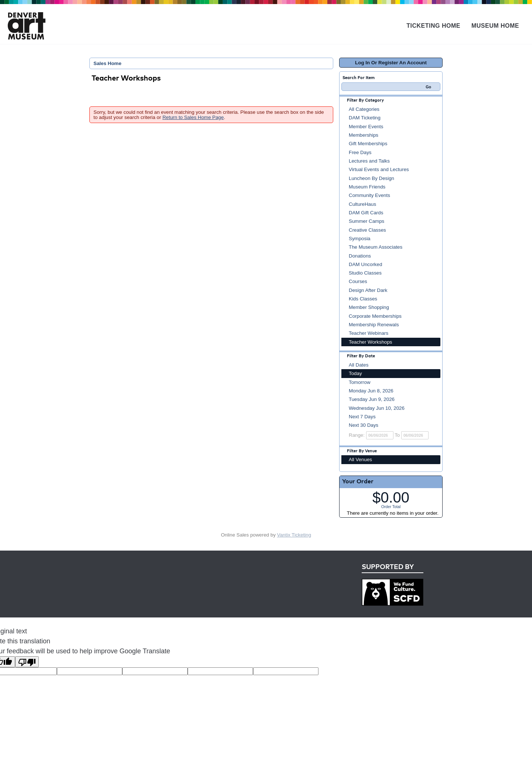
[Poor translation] (27, 662)
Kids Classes (363, 299)
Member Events (366, 127)
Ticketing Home (433, 26)
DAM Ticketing (365, 118)
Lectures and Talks (369, 161)
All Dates (359, 365)
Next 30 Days (364, 425)
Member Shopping (369, 307)
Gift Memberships (368, 144)
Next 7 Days (362, 417)
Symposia (360, 239)
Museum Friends (367, 187)
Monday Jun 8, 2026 (371, 391)
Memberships (364, 135)
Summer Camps (366, 221)
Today (355, 373)
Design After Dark (368, 290)
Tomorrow (360, 382)
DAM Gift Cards (366, 213)
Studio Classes (365, 273)
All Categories (364, 109)
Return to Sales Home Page (193, 117)
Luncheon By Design (371, 178)
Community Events (369, 195)
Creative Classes (367, 230)
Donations (360, 256)
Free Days (360, 152)
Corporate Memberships (375, 316)
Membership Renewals (374, 325)
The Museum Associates (376, 247)
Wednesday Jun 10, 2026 (377, 408)
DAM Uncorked (365, 264)
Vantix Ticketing (294, 535)
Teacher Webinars (369, 333)
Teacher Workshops (371, 342)
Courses (358, 281)
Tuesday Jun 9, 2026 (372, 399)
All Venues (360, 459)
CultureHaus (362, 204)
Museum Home (495, 26)
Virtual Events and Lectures (379, 169)
